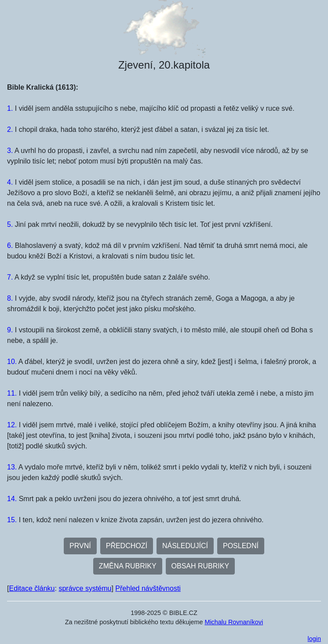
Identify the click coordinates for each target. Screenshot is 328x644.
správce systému (85, 588)
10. (12, 362)
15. (12, 520)
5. (10, 224)
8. (10, 298)
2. (10, 129)
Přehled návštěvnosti (148, 588)
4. (10, 182)
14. (12, 499)
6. (10, 246)
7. (10, 277)
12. (12, 425)
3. (10, 151)
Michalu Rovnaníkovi (234, 622)
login (314, 639)
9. (10, 330)
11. (12, 393)
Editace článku (32, 588)
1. (10, 108)
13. (12, 467)
